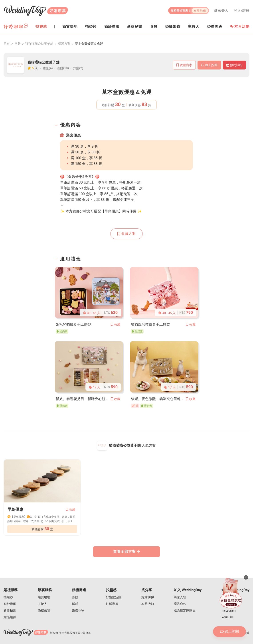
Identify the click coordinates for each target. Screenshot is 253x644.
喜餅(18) (63, 68)
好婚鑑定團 (114, 597)
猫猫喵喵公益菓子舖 (39, 44)
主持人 (42, 604)
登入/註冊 (242, 11)
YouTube (227, 617)
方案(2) (78, 68)
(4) (37, 68)
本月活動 (240, 27)
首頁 (7, 44)
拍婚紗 (8, 597)
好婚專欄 (112, 604)
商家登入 (221, 11)
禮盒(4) (48, 68)
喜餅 (18, 44)
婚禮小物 (78, 610)
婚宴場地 (44, 597)
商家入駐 (180, 597)
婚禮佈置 (44, 610)
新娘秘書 (10, 610)
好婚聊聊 (148, 597)
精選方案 (64, 44)
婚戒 (75, 604)
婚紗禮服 (10, 604)
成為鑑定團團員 (185, 610)
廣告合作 (180, 604)
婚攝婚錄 (10, 617)
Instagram (228, 610)
